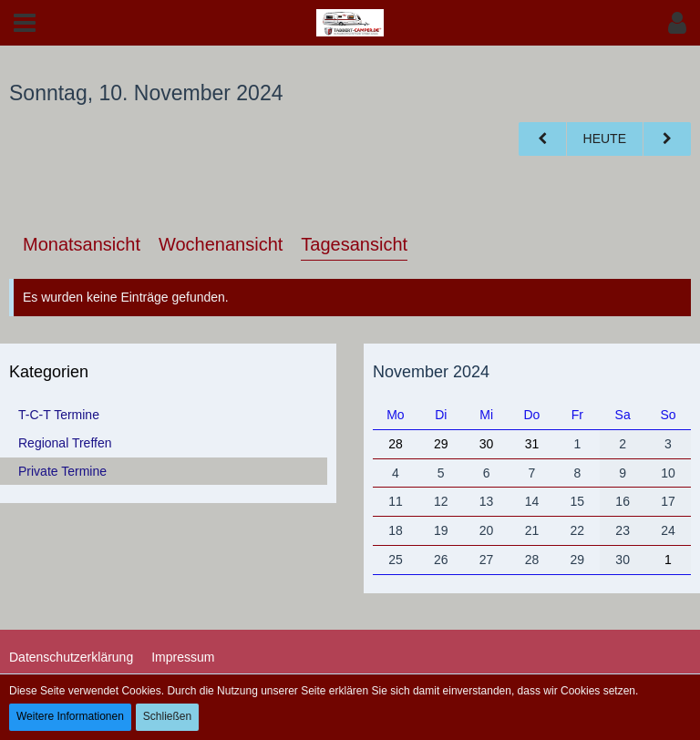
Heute (605, 139)
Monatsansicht (82, 244)
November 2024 (431, 372)
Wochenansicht (221, 244)
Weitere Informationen (70, 716)
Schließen (167, 716)
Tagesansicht (354, 244)
